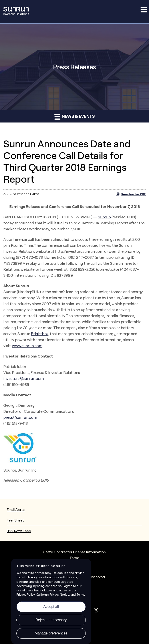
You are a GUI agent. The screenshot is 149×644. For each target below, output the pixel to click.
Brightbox (40, 334)
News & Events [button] (75, 117)
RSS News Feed (19, 531)
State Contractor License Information (74, 552)
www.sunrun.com (27, 346)
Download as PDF (131, 194)
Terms (74, 558)
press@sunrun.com (20, 417)
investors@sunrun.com (24, 378)
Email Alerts (16, 510)
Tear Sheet (15, 520)
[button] (143, 10)
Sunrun (104, 217)
